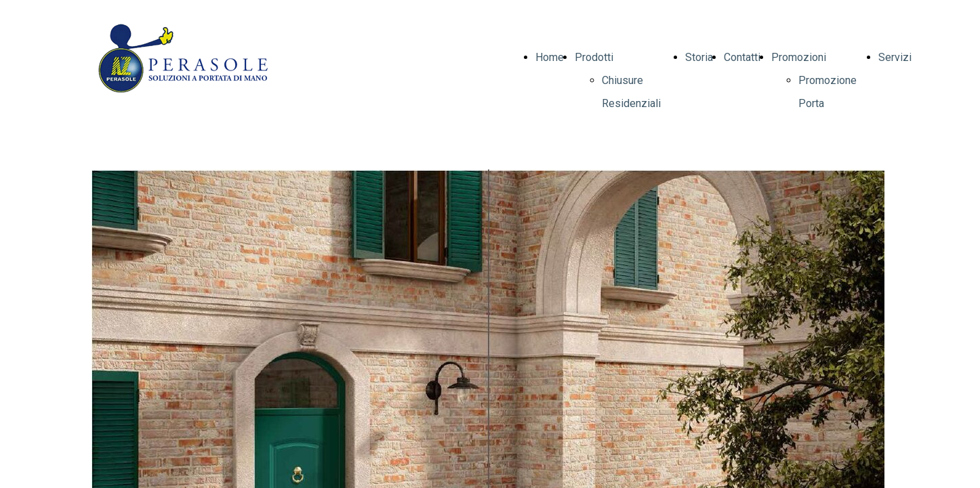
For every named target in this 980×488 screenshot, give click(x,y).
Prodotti (594, 57)
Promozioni (799, 57)
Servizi (895, 57)
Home (550, 57)
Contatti (742, 57)
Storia (699, 57)
